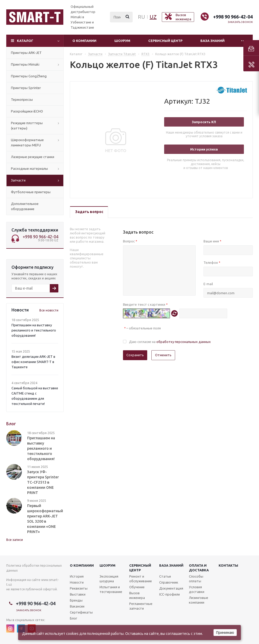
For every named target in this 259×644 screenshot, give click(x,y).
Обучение (137, 587)
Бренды (76, 600)
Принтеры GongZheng (29, 76)
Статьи (165, 576)
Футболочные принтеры (31, 192)
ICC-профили (169, 594)
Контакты (228, 565)
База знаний (212, 41)
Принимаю (225, 633)
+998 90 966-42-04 (233, 17)
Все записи (15, 540)
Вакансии (77, 606)
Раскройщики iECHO (27, 111)
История (77, 576)
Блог (73, 618)
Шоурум (122, 41)
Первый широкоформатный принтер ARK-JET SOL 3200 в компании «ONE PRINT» (45, 519)
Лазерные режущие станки (33, 157)
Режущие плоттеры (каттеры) (27, 126)
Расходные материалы (29, 168)
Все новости (49, 310)
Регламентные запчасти (141, 606)
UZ (153, 17)
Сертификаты (81, 612)
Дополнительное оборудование (25, 206)
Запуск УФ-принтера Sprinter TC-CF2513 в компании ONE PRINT (43, 482)
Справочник (169, 582)
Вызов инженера (137, 595)
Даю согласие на (170, 342)
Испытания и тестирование (111, 589)
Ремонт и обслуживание (141, 579)
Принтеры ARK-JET (26, 53)
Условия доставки (197, 589)
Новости (77, 582)
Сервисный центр (165, 41)
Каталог (25, 41)
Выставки (78, 594)
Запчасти (18, 180)
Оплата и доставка (199, 568)
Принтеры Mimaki (25, 64)
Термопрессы (22, 99)
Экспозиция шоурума (109, 579)
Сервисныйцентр (140, 568)
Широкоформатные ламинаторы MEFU (27, 142)
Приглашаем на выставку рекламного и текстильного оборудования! (34, 330)
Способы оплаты (196, 579)
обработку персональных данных (184, 342)
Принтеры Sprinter (26, 88)
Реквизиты (79, 588)
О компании (84, 41)
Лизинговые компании (199, 600)
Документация (171, 588)
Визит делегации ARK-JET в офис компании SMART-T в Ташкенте (33, 362)
